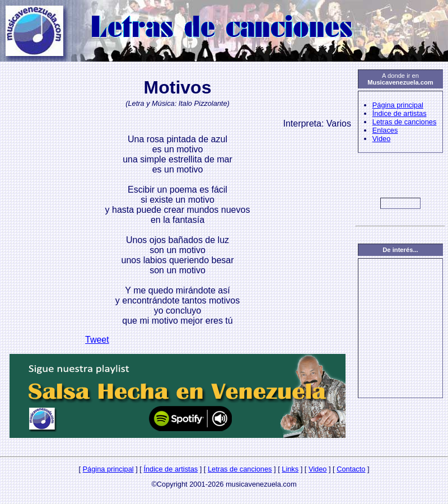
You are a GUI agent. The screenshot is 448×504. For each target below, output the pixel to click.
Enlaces (385, 130)
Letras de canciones (405, 122)
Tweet (97, 340)
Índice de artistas (400, 113)
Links (290, 469)
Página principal (398, 105)
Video (382, 139)
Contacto (351, 469)
